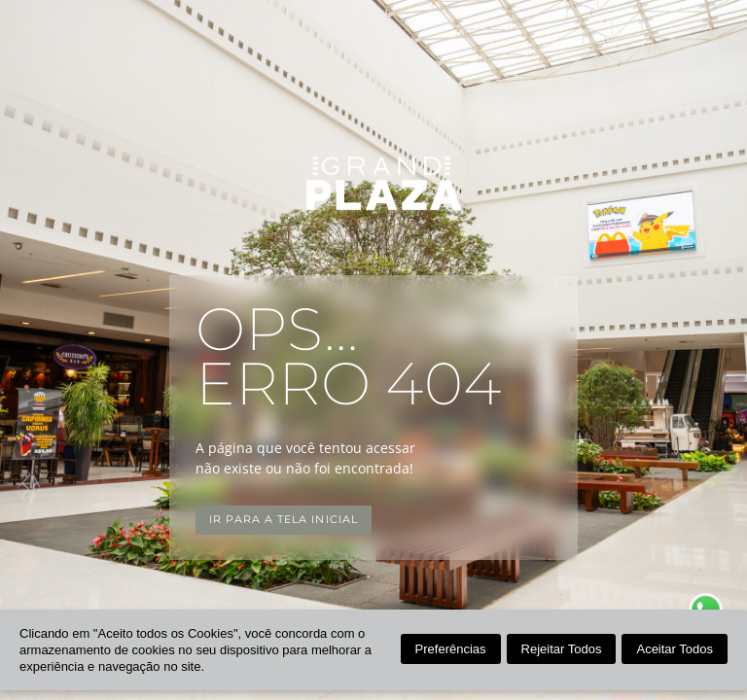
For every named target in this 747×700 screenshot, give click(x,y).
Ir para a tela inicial (284, 520)
